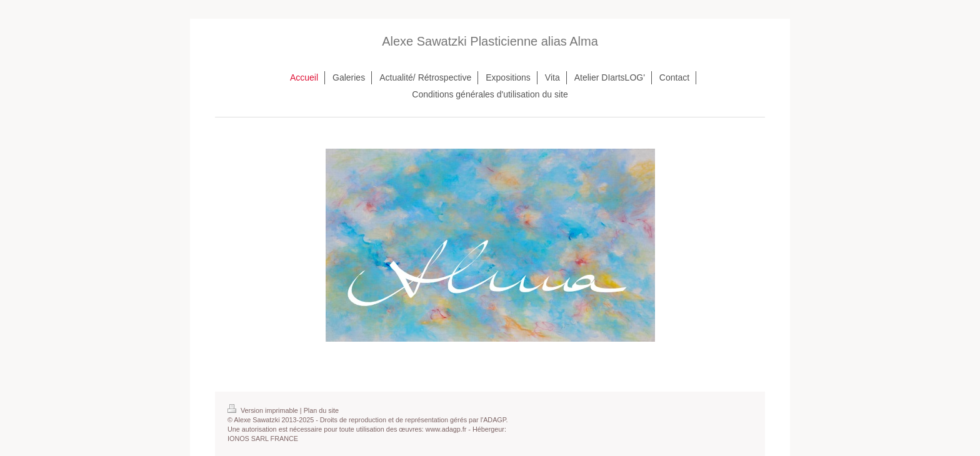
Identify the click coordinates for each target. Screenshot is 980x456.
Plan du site (321, 410)
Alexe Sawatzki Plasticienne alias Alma (490, 41)
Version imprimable (264, 410)
